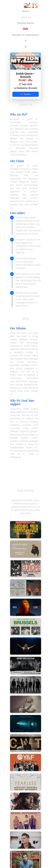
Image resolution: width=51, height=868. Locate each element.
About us (26, 17)
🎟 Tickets (26, 94)
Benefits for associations (25, 35)
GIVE (26, 29)
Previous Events (26, 23)
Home (26, 11)
